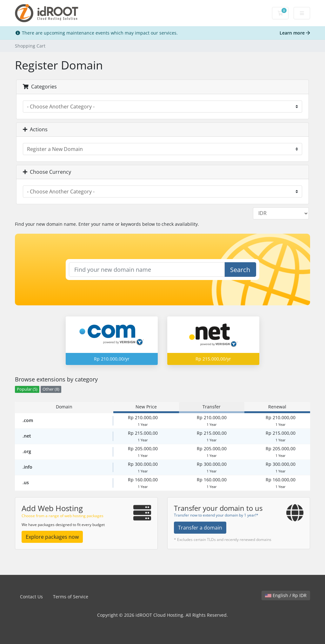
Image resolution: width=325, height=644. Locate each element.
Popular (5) (27, 389)
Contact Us (31, 597)
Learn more (295, 33)
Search (240, 270)
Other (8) (51, 389)
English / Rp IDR (286, 595)
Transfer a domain (200, 528)
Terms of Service (71, 597)
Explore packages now (52, 537)
